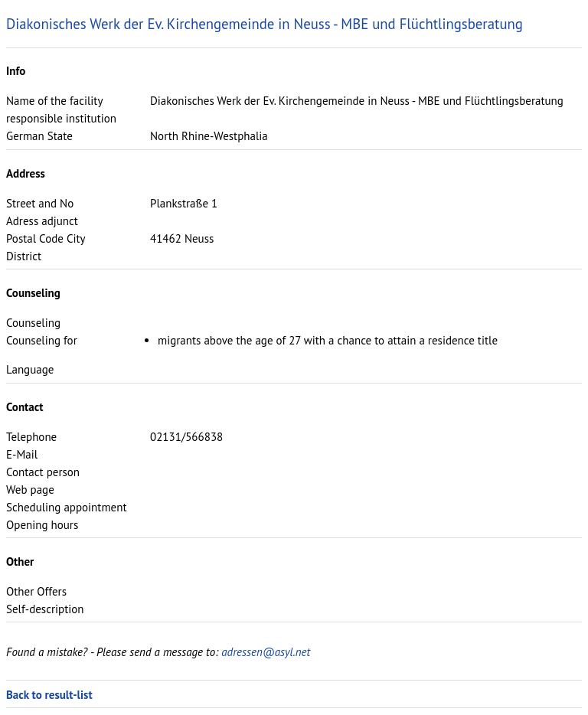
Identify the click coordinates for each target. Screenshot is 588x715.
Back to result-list (49, 695)
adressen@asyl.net (266, 652)
